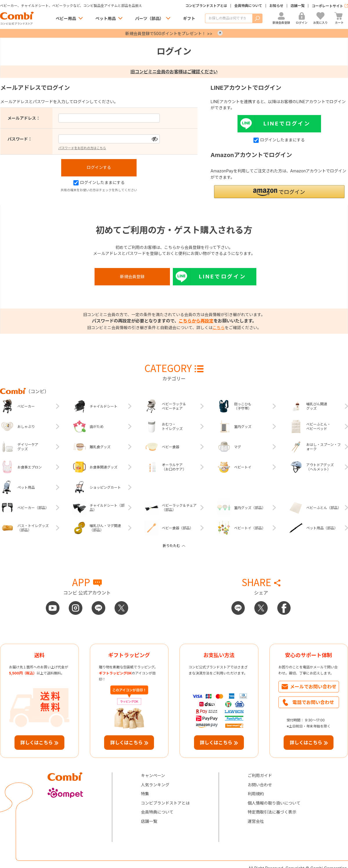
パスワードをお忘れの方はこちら (82, 148)
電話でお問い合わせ (313, 702)
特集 (145, 794)
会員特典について (248, 6)
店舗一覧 (298, 6)
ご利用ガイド (260, 775)
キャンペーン (153, 775)
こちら (219, 328)
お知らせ (276, 6)
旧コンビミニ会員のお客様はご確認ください (174, 72)
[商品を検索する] (229, 18)
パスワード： (20, 139)
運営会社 (256, 821)
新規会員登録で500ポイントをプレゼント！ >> (169, 33)
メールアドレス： (24, 118)
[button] (279, 192)
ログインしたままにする (99, 182)
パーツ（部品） (149, 18)
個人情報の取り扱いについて (274, 803)
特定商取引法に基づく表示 (272, 812)
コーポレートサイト (327, 6)
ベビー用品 (66, 18)
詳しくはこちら (37, 743)
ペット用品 (106, 18)
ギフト (189, 18)
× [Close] (220, 33)
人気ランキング (155, 785)
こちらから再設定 (196, 321)
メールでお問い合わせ (313, 687)
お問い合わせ (260, 785)
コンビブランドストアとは (206, 6)
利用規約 (256, 794)
